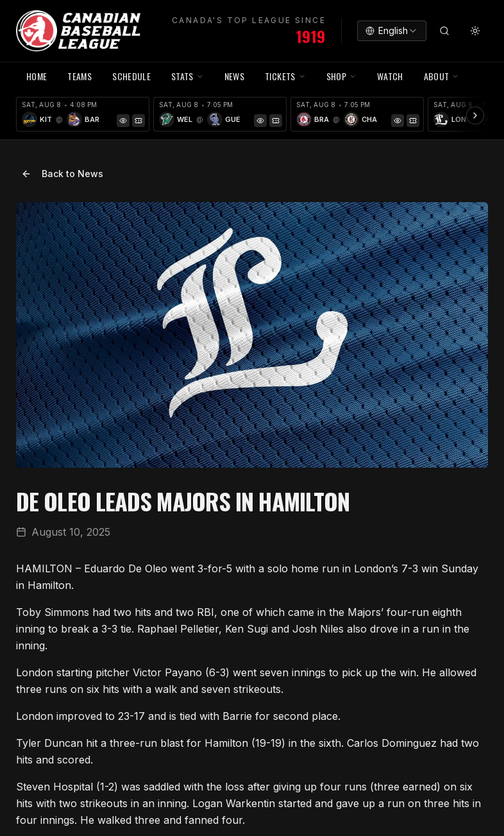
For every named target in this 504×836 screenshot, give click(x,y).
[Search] (444, 31)
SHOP (341, 76)
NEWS (234, 76)
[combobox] (392, 31)
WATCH (390, 76)
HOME (37, 76)
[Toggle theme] (475, 31)
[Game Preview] (123, 121)
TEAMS (80, 76)
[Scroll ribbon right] (475, 115)
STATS (188, 76)
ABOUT (442, 76)
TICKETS (285, 76)
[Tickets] (139, 121)
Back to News (62, 174)
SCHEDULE (131, 76)
